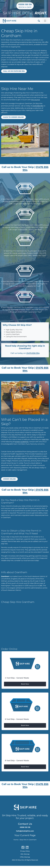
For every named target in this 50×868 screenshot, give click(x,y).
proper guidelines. (22, 442)
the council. (36, 100)
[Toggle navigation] (45, 21)
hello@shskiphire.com (25, 831)
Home (16, 840)
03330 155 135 (25, 827)
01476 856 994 (38, 106)
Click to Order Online (13, 117)
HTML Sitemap (25, 857)
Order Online (9, 479)
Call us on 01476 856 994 (14, 71)
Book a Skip (25, 6)
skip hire (45, 439)
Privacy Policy (25, 851)
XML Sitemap (25, 854)
